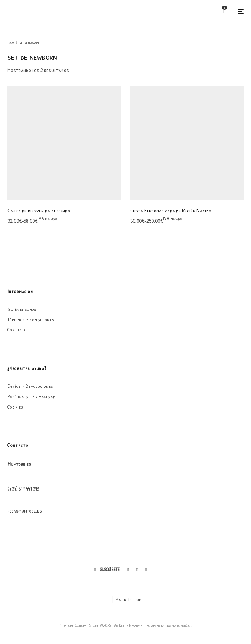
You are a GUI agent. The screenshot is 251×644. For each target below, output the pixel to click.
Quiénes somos (22, 309)
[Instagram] (137, 570)
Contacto (17, 329)
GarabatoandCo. (179, 625)
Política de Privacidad (32, 396)
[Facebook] (128, 570)
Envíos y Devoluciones (30, 386)
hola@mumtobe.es (25, 510)
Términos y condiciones (31, 319)
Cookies (15, 407)
